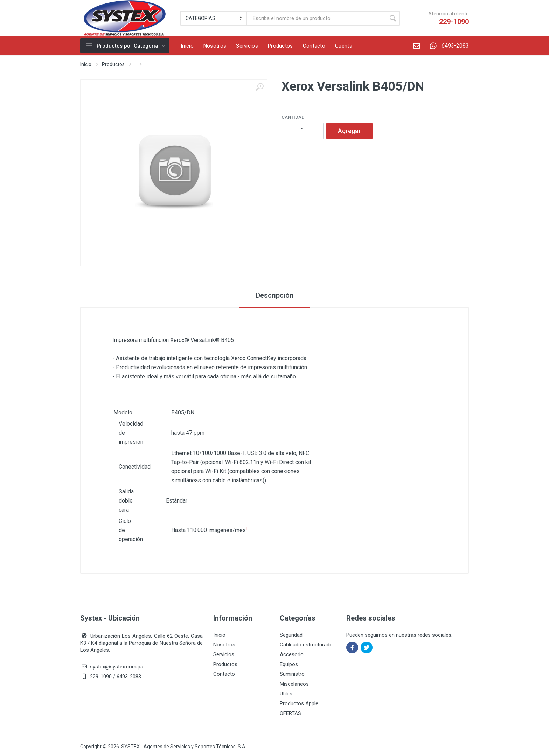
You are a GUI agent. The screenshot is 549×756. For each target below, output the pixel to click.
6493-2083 (447, 46)
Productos (113, 64)
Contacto (224, 674)
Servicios (224, 654)
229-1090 (454, 22)
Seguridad (291, 635)
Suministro (292, 674)
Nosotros (224, 645)
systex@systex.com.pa (117, 667)
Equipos (289, 664)
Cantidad (293, 117)
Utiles (286, 694)
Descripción (275, 295)
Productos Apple (299, 703)
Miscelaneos (294, 684)
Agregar (349, 131)
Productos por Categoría (125, 46)
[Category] (214, 18)
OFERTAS (290, 713)
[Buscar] (316, 18)
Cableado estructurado (306, 645)
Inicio (86, 64)
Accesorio (292, 654)
